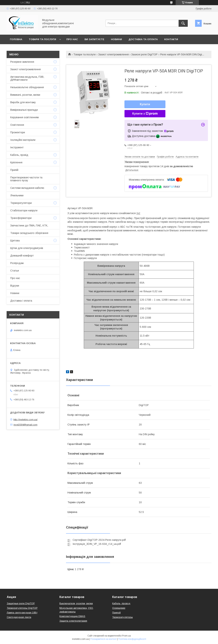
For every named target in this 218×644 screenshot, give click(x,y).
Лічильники (17, 195)
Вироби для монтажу (23, 102)
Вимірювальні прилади (24, 110)
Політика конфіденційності (132, 639)
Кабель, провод (121, 603)
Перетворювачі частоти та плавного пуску (26, 179)
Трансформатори (21, 218)
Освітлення (17, 125)
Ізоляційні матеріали (23, 140)
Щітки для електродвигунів (27, 248)
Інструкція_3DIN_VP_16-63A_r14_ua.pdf (97, 544)
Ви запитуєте (94, 39)
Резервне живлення (22, 62)
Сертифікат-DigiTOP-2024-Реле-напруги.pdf (99, 540)
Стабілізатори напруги (24, 210)
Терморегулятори (21, 203)
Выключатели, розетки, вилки (76, 603)
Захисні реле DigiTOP (144, 54)
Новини (116, 39)
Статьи (15, 271)
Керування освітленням (24, 117)
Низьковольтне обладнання (27, 87)
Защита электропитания (73, 621)
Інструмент (17, 147)
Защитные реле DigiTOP (21, 603)
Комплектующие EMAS (72, 616)
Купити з (145, 114)
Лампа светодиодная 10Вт (22, 613)
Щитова (15, 241)
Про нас (72, 39)
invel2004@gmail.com (25, 425)
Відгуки (15, 286)
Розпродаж (17, 263)
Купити (145, 104)
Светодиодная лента (19, 617)
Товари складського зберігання (29, 233)
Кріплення (16, 162)
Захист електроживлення (113, 54)
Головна (16, 39)
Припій (14, 170)
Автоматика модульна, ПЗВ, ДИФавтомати (27, 78)
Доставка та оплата (143, 39)
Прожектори (18, 132)
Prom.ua (126, 636)
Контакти (171, 39)
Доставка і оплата (21, 301)
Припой (116, 613)
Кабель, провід (19, 155)
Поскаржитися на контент (103, 639)
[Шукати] (183, 23)
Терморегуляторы (122, 617)
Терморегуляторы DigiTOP (22, 608)
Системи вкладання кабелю (27, 188)
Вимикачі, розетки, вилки (25, 95)
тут (138, 213)
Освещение (119, 608)
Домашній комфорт (22, 256)
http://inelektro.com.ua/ (25, 419)
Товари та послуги (42, 39)
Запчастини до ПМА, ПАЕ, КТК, (29, 225)
